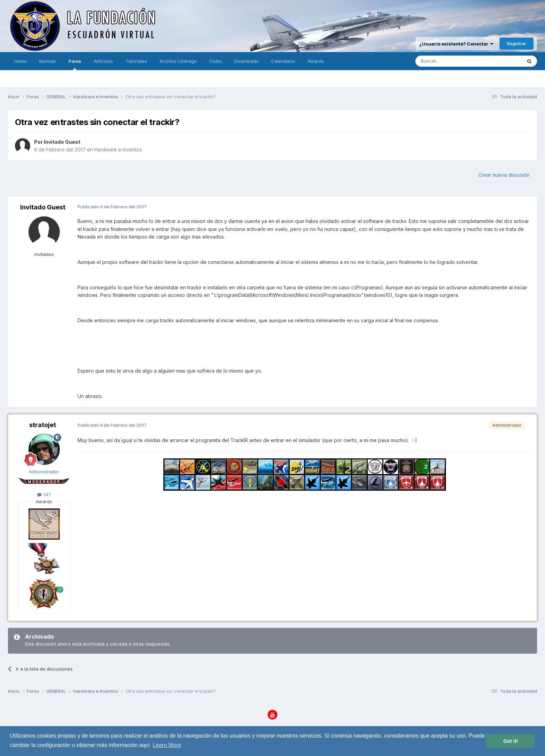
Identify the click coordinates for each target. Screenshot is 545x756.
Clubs (215, 61)
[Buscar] (447, 61)
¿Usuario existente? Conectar (456, 44)
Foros (75, 64)
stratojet (43, 425)
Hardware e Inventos (118, 149)
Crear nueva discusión (504, 175)
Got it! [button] (511, 741)
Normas (48, 61)
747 (44, 495)
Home (21, 61)
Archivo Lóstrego (178, 61)
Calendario (283, 61)
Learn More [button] (167, 745)
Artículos (103, 61)
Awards (316, 61)
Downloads (246, 61)
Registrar (516, 43)
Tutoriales (136, 61)
